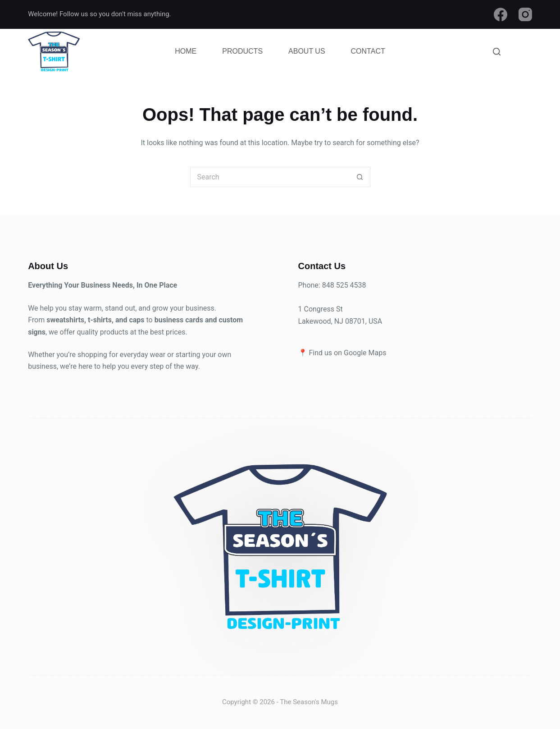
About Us (307, 51)
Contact (368, 51)
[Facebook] (501, 14)
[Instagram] (525, 14)
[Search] (497, 52)
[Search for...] (270, 177)
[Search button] (360, 177)
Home (186, 51)
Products (242, 51)
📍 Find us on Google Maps (342, 353)
